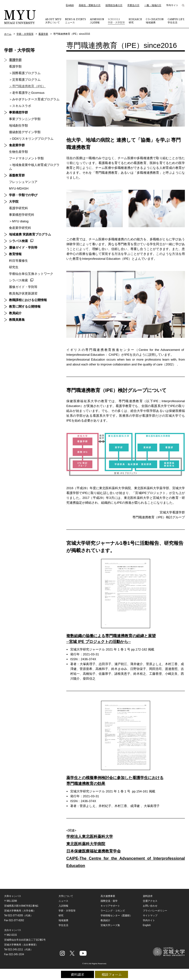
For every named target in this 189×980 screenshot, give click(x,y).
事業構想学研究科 (22, 215)
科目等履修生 (18, 261)
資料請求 (77, 974)
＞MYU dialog (19, 221)
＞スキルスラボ (20, 106)
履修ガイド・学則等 (23, 247)
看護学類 (15, 66)
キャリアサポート (110, 906)
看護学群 (43, 34)
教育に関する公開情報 (25, 307)
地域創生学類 (18, 126)
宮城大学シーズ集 (110, 925)
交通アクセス (150, 901)
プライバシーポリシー (155, 911)
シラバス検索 (18, 241)
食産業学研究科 (20, 228)
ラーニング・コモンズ (113, 911)
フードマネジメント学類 (26, 158)
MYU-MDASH (19, 188)
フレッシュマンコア (23, 182)
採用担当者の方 (114, 5)
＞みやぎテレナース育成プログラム (34, 99)
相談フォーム (112, 974)
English (70, 5)
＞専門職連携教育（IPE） (27, 86)
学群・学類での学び (23, 195)
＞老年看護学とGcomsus (27, 93)
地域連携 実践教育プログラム (30, 234)
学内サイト (172, 5)
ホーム (8, 34)
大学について (53, 21)
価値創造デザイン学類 (25, 132)
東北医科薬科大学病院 (86, 844)
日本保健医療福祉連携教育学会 (94, 851)
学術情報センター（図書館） (116, 915)
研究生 (14, 267)
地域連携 (155, 21)
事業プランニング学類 (25, 119)
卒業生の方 (133, 5)
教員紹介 (15, 313)
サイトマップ (150, 915)
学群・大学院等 (116, 21)
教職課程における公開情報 (28, 300)
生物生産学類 (18, 152)
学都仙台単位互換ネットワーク (31, 274)
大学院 (14, 202)
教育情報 (15, 254)
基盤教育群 (17, 175)
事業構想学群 (18, 112)
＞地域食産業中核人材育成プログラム (34, 167)
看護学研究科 (18, 208)
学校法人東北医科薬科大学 (90, 837)
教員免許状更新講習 (23, 293)
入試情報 (97, 21)
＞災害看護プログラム (25, 80)
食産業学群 (17, 145)
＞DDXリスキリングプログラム (31, 139)
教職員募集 (17, 320)
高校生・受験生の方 (90, 5)
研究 (135, 21)
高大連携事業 (108, 896)
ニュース (76, 21)
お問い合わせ (150, 906)
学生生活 (176, 21)
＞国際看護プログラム (25, 73)
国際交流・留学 (109, 901)
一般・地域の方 (153, 5)
